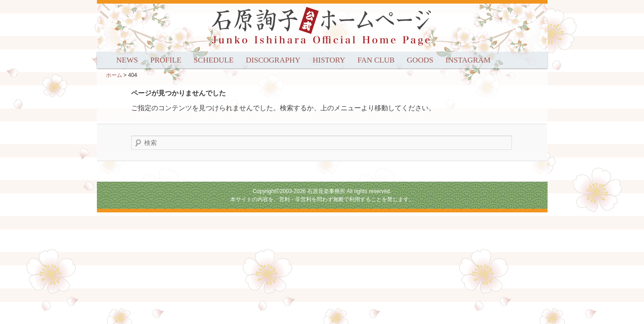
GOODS (420, 60)
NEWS (127, 60)
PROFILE (166, 60)
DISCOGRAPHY (273, 60)
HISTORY (329, 60)
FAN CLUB (376, 60)
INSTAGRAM (468, 60)
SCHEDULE (214, 60)
